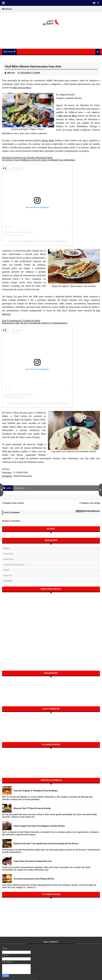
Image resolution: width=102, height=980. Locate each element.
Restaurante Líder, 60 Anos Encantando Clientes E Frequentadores (35, 323)
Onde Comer (20, 488)
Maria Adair (48, 140)
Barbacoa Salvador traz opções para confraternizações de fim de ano (46, 843)
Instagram (7, 476)
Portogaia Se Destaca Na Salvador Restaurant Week (27, 158)
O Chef (6, 570)
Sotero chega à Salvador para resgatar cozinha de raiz (39, 826)
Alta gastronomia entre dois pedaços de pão (34, 879)
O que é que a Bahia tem (14, 565)
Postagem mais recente (13, 503)
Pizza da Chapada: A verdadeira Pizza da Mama (36, 791)
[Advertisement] (51, 37)
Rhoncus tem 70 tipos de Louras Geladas (32, 808)
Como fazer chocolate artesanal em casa (32, 861)
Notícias (7, 548)
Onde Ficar (8, 576)
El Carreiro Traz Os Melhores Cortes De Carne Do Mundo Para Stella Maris (39, 160)
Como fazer (8, 554)
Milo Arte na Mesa (22, 88)
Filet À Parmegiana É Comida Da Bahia (21, 321)
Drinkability (8, 581)
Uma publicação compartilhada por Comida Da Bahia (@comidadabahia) (37, 241)
